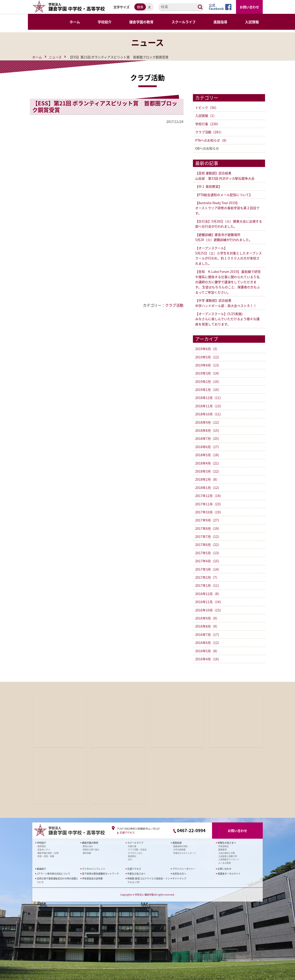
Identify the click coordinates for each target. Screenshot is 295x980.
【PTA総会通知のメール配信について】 (224, 195)
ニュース (55, 57)
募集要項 (222, 850)
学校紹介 (41, 843)
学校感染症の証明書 (92, 878)
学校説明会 (223, 846)
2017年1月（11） (208, 585)
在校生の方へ (179, 874)
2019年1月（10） (208, 390)
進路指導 (177, 843)
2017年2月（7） (207, 577)
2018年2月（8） (207, 479)
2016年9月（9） (207, 618)
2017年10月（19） (209, 512)
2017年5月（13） (208, 553)
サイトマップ (179, 878)
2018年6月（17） (208, 447)
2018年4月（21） (208, 463)
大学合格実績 (179, 850)
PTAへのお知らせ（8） (212, 140)
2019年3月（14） (208, 373)
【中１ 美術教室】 (208, 186)
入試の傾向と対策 (227, 853)
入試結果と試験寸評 (228, 856)
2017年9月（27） (208, 520)
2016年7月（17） (208, 634)
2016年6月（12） (208, 643)
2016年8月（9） (207, 626)
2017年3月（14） (208, 569)
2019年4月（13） (208, 365)
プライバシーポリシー (184, 869)
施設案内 (132, 856)
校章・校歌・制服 (46, 856)
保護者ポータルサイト (229, 874)
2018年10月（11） (209, 414)
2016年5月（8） (207, 651)
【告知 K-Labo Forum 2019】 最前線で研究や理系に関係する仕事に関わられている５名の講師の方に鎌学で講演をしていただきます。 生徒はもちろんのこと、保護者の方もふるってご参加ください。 (228, 282)
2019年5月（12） (208, 357)
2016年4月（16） (208, 659)
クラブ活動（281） (209, 132)
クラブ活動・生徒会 (137, 850)
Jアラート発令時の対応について (54, 874)
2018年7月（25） (208, 438)
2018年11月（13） (209, 406)
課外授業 (87, 853)
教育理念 (42, 846)
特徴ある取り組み (91, 850)
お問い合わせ (249, 7)
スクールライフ (135, 843)
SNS (130, 859)
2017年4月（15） (208, 561)
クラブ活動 (174, 305)
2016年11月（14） (209, 602)
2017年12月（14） (209, 496)
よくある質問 (224, 863)
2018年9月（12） (208, 422)
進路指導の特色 (180, 846)
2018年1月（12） (208, 488)
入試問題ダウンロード (229, 859)
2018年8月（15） (208, 430)
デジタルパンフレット (94, 869)
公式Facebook (216, 7)
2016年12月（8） (208, 594)
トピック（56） (207, 107)
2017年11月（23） (209, 504)
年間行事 (132, 846)
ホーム (37, 57)
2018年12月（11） (209, 398)
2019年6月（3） (207, 349)
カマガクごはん (135, 853)
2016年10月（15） (209, 610)
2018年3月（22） (208, 471)
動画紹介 (41, 869)
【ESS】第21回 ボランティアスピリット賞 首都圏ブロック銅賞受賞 (105, 106)
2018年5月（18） (208, 455)
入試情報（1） (206, 116)
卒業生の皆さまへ (136, 874)
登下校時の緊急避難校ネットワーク (100, 874)
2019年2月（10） (208, 381)
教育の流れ (88, 846)
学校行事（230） (208, 124)
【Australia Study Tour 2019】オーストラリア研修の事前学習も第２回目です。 (227, 208)
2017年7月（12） (208, 536)
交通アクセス (127, 833)
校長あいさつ (44, 850)
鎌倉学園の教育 (90, 843)
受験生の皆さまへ (227, 843)
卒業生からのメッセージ (184, 853)
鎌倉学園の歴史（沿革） (49, 853)
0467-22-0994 (191, 830)
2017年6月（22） (208, 545)
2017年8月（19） (208, 528)
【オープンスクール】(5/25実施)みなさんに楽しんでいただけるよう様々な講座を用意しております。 (227, 319)
